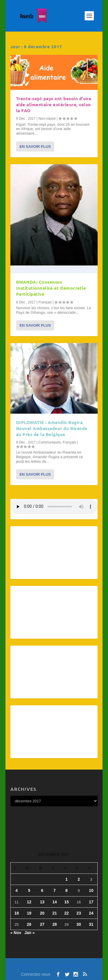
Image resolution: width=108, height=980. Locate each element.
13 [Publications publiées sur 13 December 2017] (42, 902)
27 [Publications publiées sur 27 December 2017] (42, 924)
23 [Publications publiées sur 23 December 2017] (79, 913)
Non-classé (47, 119)
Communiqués (49, 442)
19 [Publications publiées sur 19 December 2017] (29, 913)
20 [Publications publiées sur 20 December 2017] (42, 913)
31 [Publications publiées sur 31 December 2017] (91, 924)
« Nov (16, 933)
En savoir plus (35, 147)
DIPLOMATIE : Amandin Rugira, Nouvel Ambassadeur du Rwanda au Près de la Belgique (52, 428)
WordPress (88, 966)
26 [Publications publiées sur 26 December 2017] (29, 924)
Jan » (30, 933)
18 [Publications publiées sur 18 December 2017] (17, 913)
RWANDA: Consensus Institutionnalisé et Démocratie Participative (51, 288)
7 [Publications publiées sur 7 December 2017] (55, 890)
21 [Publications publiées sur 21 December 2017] (55, 913)
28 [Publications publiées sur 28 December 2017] (55, 924)
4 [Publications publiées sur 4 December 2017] (17, 890)
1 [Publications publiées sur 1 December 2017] (67, 879)
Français (45, 302)
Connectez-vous (36, 974)
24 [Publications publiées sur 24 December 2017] (91, 913)
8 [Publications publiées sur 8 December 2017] (67, 890)
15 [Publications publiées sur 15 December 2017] (67, 902)
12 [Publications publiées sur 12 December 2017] (29, 902)
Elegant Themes (43, 966)
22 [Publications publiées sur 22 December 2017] (67, 913)
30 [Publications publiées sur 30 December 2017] (79, 924)
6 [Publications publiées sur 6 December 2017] (42, 890)
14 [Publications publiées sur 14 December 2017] (55, 902)
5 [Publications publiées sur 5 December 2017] (29, 890)
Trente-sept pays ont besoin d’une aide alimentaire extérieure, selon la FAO (54, 104)
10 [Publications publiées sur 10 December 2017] (91, 890)
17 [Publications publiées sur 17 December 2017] (91, 902)
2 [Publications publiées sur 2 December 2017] (79, 879)
